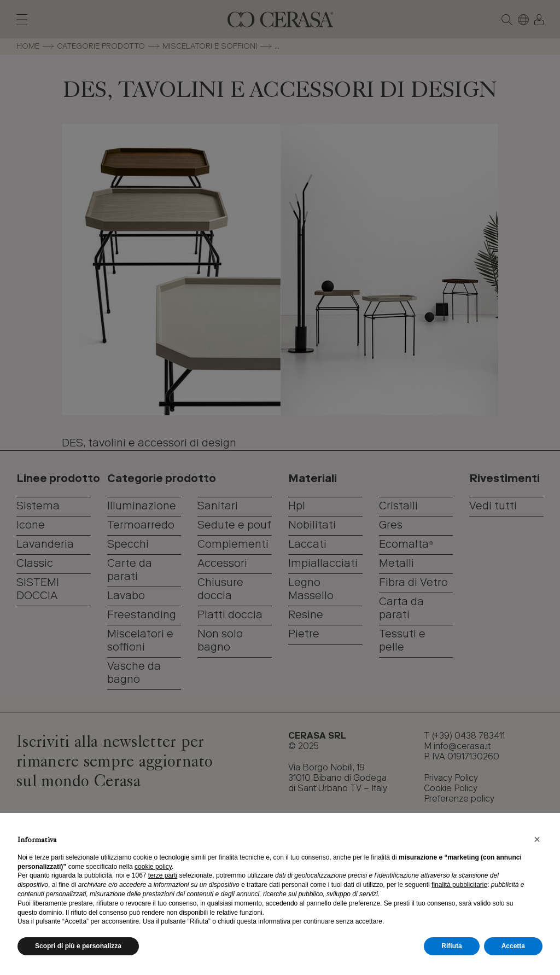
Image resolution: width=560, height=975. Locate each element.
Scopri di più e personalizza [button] (78, 946)
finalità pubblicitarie (459, 885)
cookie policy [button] (153, 867)
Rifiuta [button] (451, 946)
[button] (537, 839)
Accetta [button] (513, 946)
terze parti (163, 875)
